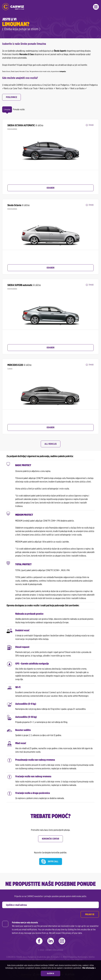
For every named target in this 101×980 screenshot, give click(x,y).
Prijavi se (90, 914)
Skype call (53, 861)
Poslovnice (11, 97)
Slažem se (50, 973)
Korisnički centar (50, 839)
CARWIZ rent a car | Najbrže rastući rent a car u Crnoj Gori (13, 7)
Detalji (91, 125)
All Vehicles (51, 444)
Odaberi (50, 188)
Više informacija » (89, 968)
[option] (50, 151)
